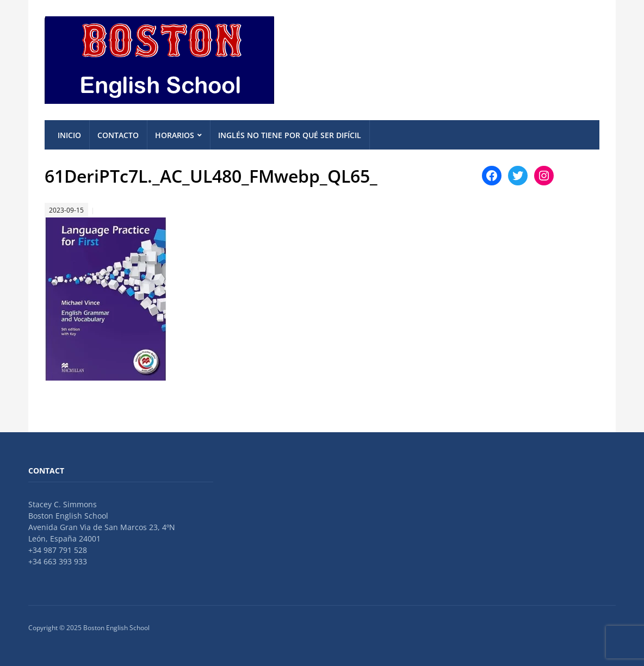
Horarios (175, 135)
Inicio (69, 135)
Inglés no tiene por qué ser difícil (290, 135)
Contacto (118, 135)
